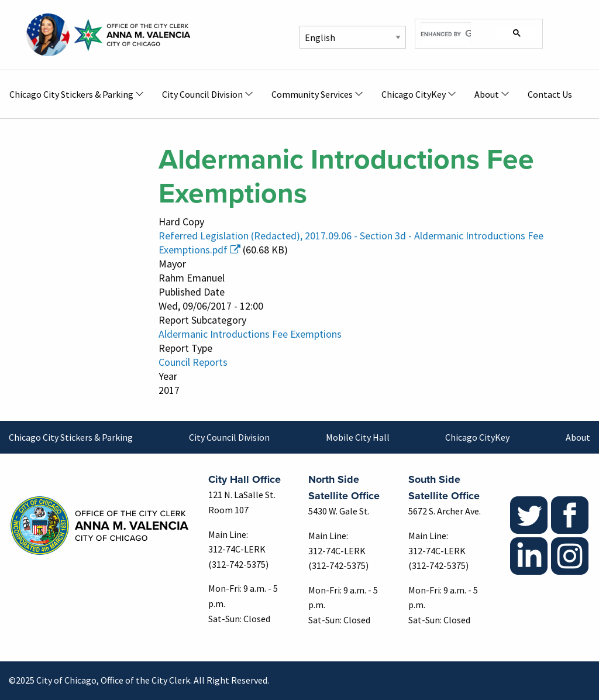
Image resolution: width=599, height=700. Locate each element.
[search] (446, 34)
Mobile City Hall (358, 437)
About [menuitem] (487, 94)
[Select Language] (353, 37)
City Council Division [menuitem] (202, 94)
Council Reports (193, 362)
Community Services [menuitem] (312, 94)
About (578, 437)
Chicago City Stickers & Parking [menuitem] (71, 94)
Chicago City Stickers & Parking (71, 437)
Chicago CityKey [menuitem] (414, 94)
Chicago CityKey (477, 437)
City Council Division (229, 437)
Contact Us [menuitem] (550, 94)
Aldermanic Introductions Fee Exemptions (250, 334)
